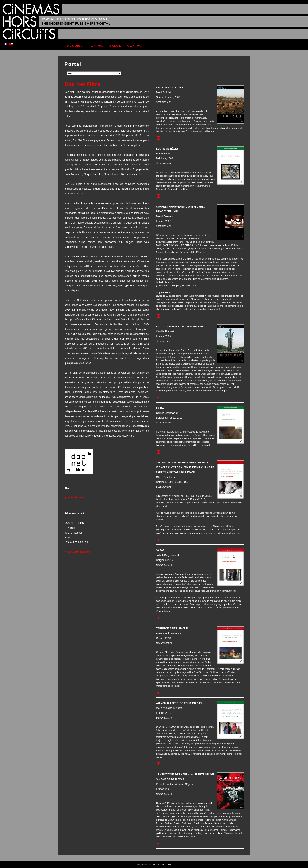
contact (136, 46)
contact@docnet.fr (79, 552)
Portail (74, 64)
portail (96, 46)
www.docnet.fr (77, 497)
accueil (75, 46)
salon (116, 46)
